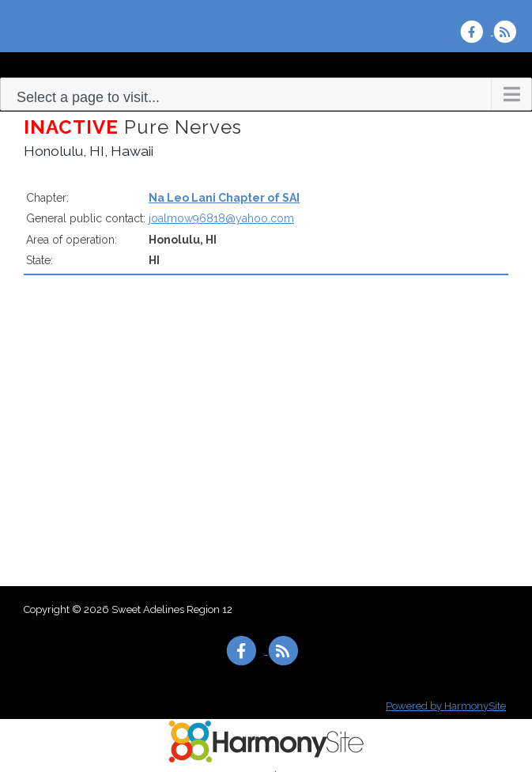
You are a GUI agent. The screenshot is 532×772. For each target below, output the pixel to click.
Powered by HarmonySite (446, 706)
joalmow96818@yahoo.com (221, 218)
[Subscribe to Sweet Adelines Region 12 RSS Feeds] (509, 32)
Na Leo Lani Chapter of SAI (224, 198)
